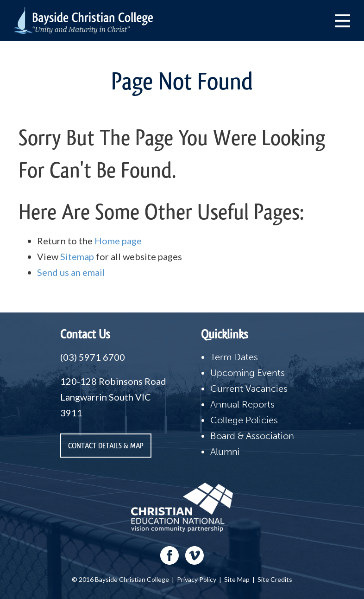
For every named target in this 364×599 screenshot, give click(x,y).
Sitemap (77, 256)
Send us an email (71, 272)
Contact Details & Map (106, 446)
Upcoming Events (248, 373)
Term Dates (234, 357)
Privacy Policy (197, 579)
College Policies (244, 420)
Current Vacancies (249, 389)
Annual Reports (242, 404)
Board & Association (252, 436)
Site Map (237, 579)
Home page (118, 241)
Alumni (225, 452)
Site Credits (275, 579)
